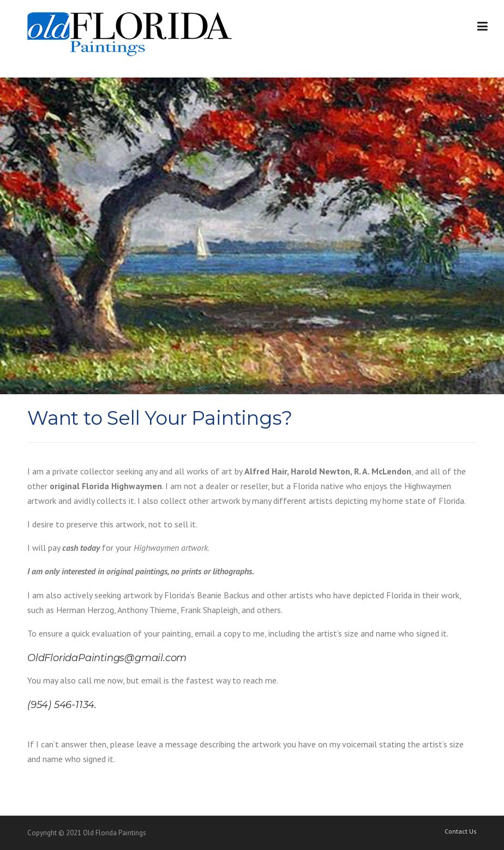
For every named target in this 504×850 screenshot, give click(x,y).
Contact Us (461, 831)
